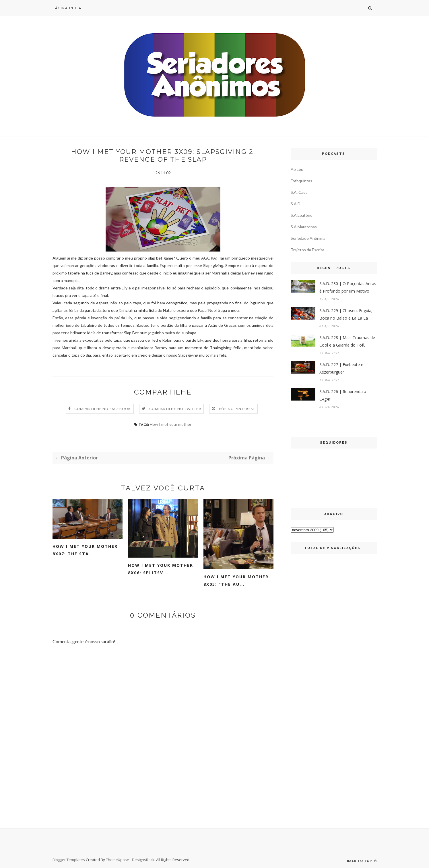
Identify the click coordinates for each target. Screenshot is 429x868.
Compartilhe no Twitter (175, 409)
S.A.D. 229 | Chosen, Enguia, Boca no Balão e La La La (346, 314)
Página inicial (68, 8)
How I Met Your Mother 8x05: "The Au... (236, 580)
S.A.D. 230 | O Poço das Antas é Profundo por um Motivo (348, 287)
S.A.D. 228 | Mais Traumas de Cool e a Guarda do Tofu (347, 341)
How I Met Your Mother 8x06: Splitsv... (161, 569)
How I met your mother (171, 424)
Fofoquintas (301, 181)
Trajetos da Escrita (307, 250)
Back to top (362, 861)
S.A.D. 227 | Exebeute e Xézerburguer (341, 368)
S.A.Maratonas (304, 227)
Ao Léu (297, 169)
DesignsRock (143, 860)
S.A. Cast (299, 192)
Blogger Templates (69, 860)
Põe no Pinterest (237, 409)
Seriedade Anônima (308, 238)
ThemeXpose (118, 860)
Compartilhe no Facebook (103, 409)
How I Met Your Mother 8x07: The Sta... (85, 550)
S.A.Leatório (302, 215)
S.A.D (296, 204)
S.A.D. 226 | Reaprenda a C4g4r (343, 395)
